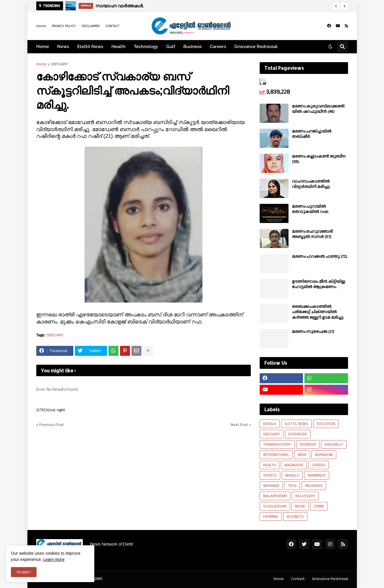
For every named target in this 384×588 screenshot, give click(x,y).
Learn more (54, 559)
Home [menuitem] (43, 47)
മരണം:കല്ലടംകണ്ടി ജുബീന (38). (319, 159)
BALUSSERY (305, 496)
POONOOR (308, 445)
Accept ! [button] (24, 572)
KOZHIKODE (298, 434)
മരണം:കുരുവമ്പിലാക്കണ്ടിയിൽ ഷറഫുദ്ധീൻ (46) (318, 109)
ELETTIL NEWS (296, 424)
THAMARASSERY (277, 445)
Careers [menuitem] (218, 47)
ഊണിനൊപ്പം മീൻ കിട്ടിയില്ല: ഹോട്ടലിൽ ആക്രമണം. (319, 284)
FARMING (271, 517)
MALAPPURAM (275, 496)
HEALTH (270, 465)
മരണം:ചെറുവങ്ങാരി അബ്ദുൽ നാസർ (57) (313, 234)
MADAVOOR (294, 465)
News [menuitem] (63, 47)
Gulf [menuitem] (171, 47)
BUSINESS (295, 517)
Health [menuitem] (118, 47)
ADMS (98, 579)
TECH (292, 486)
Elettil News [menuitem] (90, 47)
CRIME (319, 506)
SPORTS (270, 475)
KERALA (270, 424)
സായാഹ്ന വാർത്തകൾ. (120, 6)
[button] (336, 6)
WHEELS (292, 475)
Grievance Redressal (330, 579)
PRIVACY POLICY (64, 26)
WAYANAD (271, 486)
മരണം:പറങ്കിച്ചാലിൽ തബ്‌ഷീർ (312, 134)
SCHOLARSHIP (275, 506)
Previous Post (51, 425)
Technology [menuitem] (146, 47)
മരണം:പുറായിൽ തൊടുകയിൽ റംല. (310, 209)
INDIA (302, 455)
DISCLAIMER (91, 26)
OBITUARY (59, 64)
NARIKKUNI (324, 455)
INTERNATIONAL (276, 455)
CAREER (318, 465)
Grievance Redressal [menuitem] (256, 47)
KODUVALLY (334, 445)
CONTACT (113, 26)
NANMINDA (317, 475)
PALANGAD (314, 486)
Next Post (239, 425)
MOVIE (300, 506)
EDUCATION (326, 424)
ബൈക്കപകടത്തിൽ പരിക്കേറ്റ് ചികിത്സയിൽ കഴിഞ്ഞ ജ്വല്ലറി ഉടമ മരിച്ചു (318, 312)
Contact (298, 579)
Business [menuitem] (192, 47)
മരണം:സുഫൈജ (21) (313, 332)
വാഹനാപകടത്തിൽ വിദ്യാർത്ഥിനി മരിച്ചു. (311, 184)
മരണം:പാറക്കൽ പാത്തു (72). (320, 257)
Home (41, 26)
